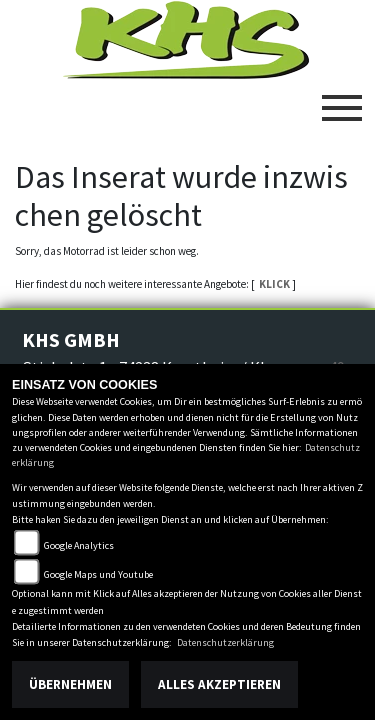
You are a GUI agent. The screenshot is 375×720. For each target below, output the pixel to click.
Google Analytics (79, 545)
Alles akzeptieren (219, 684)
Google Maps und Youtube (98, 574)
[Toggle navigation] (342, 100)
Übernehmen (70, 684)
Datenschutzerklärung (225, 642)
